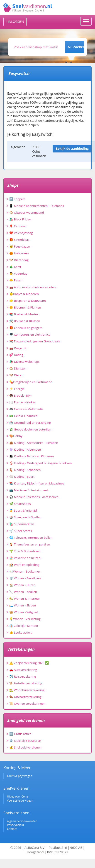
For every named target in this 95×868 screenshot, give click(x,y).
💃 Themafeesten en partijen (30, 544)
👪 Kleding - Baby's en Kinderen (32, 456)
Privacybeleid (15, 825)
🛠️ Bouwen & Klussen (25, 321)
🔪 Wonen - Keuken (23, 592)
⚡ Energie (17, 389)
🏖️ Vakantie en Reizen (25, 558)
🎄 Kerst (15, 267)
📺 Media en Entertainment (29, 490)
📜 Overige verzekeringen (27, 704)
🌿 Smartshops (20, 504)
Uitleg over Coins (18, 797)
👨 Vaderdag (18, 274)
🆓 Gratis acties (20, 734)
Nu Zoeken (76, 47)
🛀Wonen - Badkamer (25, 571)
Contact (12, 829)
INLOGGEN (15, 22)
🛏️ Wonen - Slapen (23, 605)
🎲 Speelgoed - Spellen (25, 517)
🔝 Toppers (17, 199)
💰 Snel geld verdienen (25, 747)
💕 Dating (16, 355)
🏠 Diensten (18, 368)
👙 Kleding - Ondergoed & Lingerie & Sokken (40, 463)
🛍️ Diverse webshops (24, 362)
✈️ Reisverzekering (23, 676)
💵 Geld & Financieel (24, 416)
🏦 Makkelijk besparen (25, 741)
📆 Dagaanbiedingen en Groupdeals (35, 341)
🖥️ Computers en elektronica (30, 335)
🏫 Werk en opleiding (24, 565)
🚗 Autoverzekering (23, 670)
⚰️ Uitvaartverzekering (25, 697)
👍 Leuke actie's (21, 632)
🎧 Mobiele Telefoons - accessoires (34, 497)
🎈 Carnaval (18, 226)
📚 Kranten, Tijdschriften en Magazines (37, 483)
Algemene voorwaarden (22, 821)
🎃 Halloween (19, 253)
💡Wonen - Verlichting (25, 619)
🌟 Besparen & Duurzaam (28, 301)
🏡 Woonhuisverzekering (27, 690)
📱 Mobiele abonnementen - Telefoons (37, 206)
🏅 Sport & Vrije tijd (23, 510)
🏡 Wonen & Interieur (25, 599)
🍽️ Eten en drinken (23, 402)
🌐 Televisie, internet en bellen (31, 538)
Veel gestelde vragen (20, 801)
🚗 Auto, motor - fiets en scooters (33, 287)
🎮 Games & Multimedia (26, 409)
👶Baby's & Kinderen (24, 294)
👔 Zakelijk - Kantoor (24, 626)
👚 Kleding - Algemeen (25, 449)
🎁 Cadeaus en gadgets (26, 328)
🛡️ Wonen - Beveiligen (25, 578)
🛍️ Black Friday (20, 219)
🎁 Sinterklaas (19, 240)
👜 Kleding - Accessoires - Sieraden (34, 443)
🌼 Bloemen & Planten (25, 307)
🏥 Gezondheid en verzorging (30, 423)
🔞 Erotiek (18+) (20, 395)
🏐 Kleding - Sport (22, 477)
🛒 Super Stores (21, 531)
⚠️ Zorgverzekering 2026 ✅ (29, 663)
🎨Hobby (16, 436)
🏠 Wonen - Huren (22, 585)
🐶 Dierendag (19, 260)
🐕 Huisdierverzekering (26, 683)
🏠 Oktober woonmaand (27, 213)
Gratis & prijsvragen (20, 776)
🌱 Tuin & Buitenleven (25, 551)
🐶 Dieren (16, 375)
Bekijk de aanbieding (72, 149)
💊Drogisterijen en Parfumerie (31, 382)
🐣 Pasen (16, 280)
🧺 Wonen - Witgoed (24, 612)
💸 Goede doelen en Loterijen (30, 429)
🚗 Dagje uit (18, 348)
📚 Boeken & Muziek (24, 314)
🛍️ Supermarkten (22, 524)
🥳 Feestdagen (20, 246)
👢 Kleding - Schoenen (25, 470)
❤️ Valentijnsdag (21, 233)
